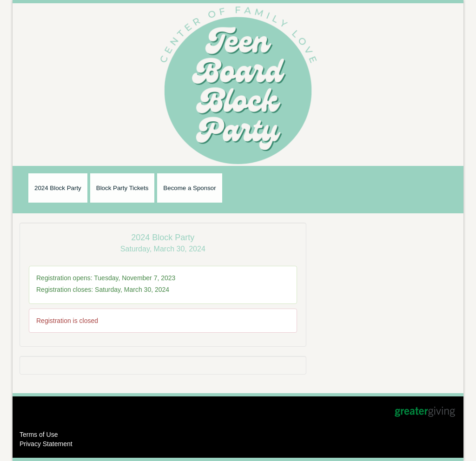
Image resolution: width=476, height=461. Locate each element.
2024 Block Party (58, 188)
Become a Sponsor (189, 188)
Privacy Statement (46, 444)
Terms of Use (39, 435)
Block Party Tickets (122, 188)
